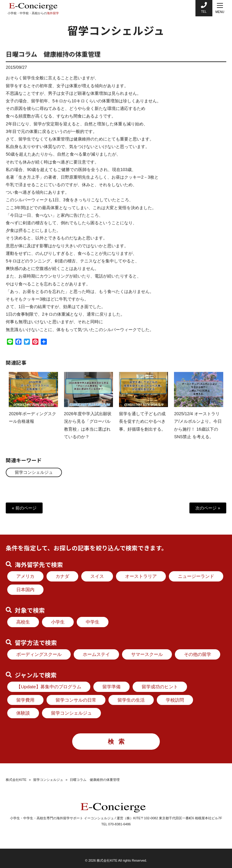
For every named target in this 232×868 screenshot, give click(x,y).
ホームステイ (96, 654)
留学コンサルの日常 (76, 700)
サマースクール (147, 654)
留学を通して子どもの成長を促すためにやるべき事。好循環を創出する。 (142, 427)
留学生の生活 (131, 700)
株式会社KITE (16, 780)
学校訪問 (175, 700)
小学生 (58, 622)
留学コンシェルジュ (34, 472)
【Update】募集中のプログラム (49, 687)
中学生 (93, 622)
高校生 (23, 622)
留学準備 (111, 687)
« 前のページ (24, 508)
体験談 (23, 713)
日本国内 (25, 590)
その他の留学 (198, 654)
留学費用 (25, 700)
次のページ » (208, 508)
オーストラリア (141, 576)
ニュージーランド (196, 576)
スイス (97, 576)
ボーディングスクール (39, 654)
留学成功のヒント (160, 687)
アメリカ (25, 576)
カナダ (62, 576)
